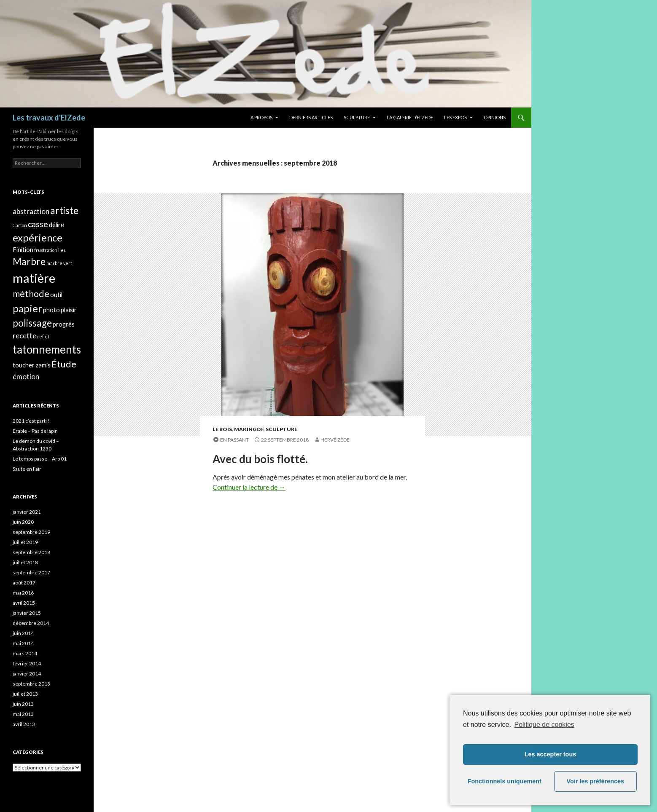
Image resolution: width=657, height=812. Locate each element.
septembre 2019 (31, 532)
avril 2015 (24, 603)
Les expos (455, 117)
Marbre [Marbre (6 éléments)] (29, 261)
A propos (261, 117)
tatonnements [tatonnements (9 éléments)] (47, 349)
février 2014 (27, 663)
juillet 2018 (25, 562)
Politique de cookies (544, 725)
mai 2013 (23, 714)
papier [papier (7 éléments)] (27, 308)
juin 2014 (23, 633)
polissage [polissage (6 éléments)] (32, 323)
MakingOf (249, 429)
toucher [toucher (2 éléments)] (24, 365)
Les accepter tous (550, 754)
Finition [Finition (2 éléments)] (23, 250)
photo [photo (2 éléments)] (51, 310)
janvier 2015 (27, 613)
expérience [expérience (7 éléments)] (38, 237)
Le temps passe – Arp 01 (40, 459)
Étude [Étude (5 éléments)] (64, 364)
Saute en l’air (27, 469)
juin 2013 (23, 704)
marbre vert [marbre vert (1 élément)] (59, 263)
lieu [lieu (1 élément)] (62, 250)
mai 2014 (23, 643)
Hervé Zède (335, 440)
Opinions (495, 117)
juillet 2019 (25, 542)
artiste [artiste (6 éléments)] (64, 210)
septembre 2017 (31, 572)
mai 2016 (23, 593)
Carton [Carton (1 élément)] (20, 225)
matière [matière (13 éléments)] (34, 278)
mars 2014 (25, 653)
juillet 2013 (25, 694)
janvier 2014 (27, 674)
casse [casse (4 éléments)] (38, 224)
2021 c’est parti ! (31, 421)
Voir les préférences (596, 781)
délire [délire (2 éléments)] (57, 225)
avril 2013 (24, 724)
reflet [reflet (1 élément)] (43, 336)
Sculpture (357, 117)
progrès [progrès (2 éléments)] (64, 324)
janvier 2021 (27, 512)
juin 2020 (23, 522)
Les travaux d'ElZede (49, 118)
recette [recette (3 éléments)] (24, 336)
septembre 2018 (31, 552)
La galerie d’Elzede (410, 117)
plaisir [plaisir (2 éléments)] (69, 310)
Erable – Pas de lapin (35, 431)
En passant (234, 440)
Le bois (222, 429)
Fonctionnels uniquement (505, 781)
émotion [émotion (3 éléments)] (26, 377)
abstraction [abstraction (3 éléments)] (31, 211)
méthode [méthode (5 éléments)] (31, 294)
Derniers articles (311, 117)
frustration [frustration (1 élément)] (46, 250)
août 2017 (24, 583)
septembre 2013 (31, 684)
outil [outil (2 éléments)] (56, 295)
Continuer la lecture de (249, 487)
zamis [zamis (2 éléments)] (43, 365)
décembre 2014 (31, 623)
